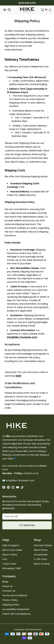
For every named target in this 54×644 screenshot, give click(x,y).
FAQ (5, 559)
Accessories (41, 555)
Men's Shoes (41, 550)
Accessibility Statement (16, 609)
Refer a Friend (42, 564)
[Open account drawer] (50, 10)
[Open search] (9, 10)
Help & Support (11, 545)
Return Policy (10, 555)
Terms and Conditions (15, 595)
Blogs (5, 582)
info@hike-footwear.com (22, 337)
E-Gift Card (40, 559)
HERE (18, 376)
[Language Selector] (46, 10)
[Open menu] (4, 10)
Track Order (9, 564)
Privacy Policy (10, 600)
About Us (7, 586)
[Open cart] (43, 10)
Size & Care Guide (12, 550)
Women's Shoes (43, 545)
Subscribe (27, 525)
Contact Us (9, 591)
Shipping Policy (11, 605)
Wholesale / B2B (11, 568)
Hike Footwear (36, 630)
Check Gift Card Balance (16, 614)
